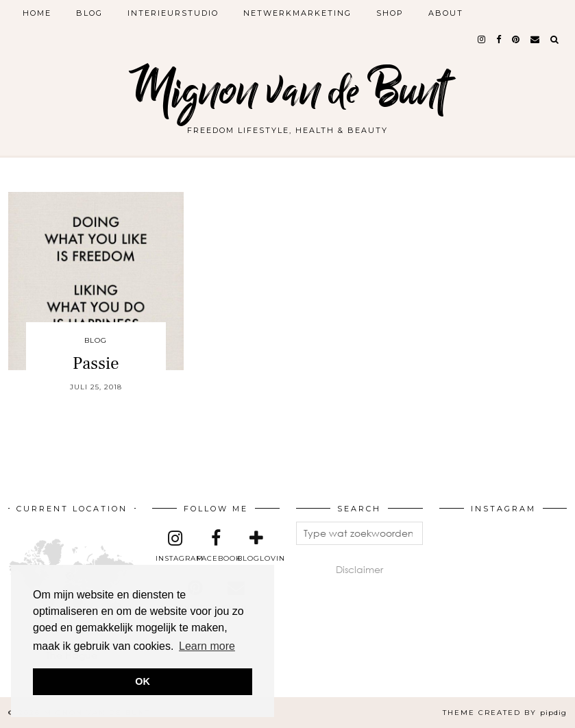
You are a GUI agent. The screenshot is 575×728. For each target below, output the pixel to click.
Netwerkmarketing (297, 13)
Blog (89, 13)
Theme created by (505, 713)
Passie (96, 363)
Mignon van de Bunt (288, 91)
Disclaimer (359, 569)
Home (37, 13)
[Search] (555, 39)
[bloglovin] (256, 546)
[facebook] (499, 39)
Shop (390, 13)
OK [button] (143, 681)
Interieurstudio (173, 13)
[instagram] (482, 39)
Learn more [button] (207, 646)
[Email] (536, 39)
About (446, 13)
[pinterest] (516, 39)
